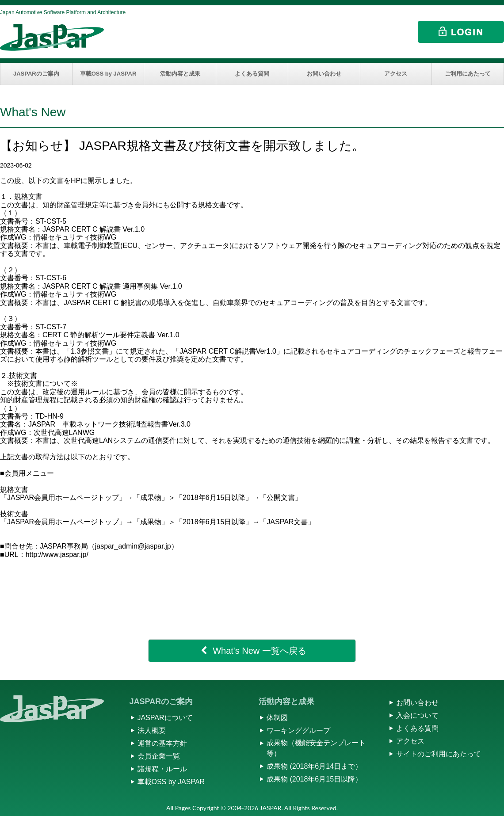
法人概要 (152, 730)
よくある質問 (252, 74)
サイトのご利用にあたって (439, 754)
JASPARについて (165, 718)
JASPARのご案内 (36, 74)
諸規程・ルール (162, 769)
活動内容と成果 (180, 74)
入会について (417, 715)
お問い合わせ (324, 74)
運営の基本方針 (162, 743)
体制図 (277, 718)
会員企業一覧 (159, 756)
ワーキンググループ (298, 730)
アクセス (396, 74)
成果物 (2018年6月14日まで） (314, 766)
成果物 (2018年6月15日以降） (314, 779)
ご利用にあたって (468, 74)
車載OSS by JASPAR (108, 74)
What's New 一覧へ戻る (260, 651)
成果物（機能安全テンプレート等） (316, 748)
